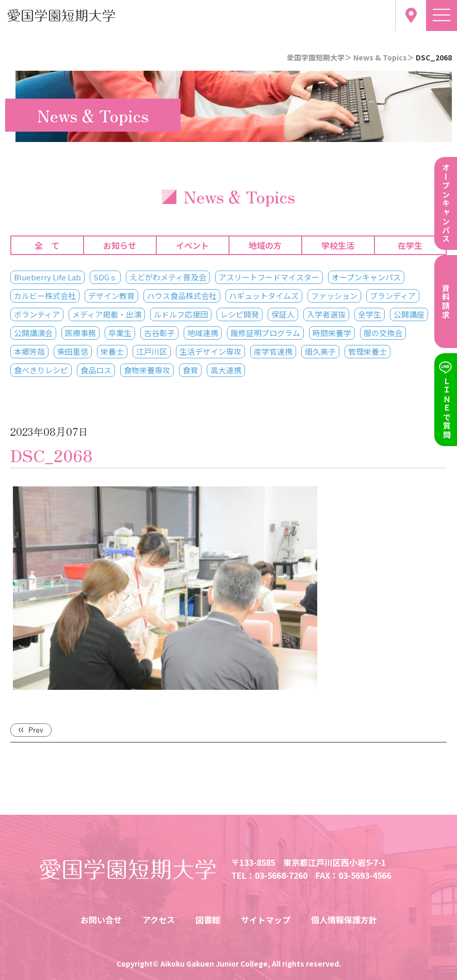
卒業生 (120, 333)
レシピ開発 (240, 314)
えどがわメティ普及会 (168, 277)
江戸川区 (152, 351)
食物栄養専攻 (147, 370)
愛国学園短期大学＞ (319, 57)
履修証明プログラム (265, 333)
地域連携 (203, 333)
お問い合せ (101, 920)
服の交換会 (383, 333)
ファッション (334, 296)
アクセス (159, 920)
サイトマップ (266, 920)
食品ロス (96, 370)
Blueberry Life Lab (47, 277)
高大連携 (226, 370)
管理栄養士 (368, 351)
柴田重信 (73, 351)
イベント (192, 245)
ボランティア (37, 314)
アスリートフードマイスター (269, 277)
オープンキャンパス (366, 277)
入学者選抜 (326, 314)
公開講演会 (33, 333)
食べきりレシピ (41, 370)
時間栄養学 (332, 333)
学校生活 (338, 245)
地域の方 (265, 245)
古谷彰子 (159, 333)
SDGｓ (105, 277)
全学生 (370, 314)
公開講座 (409, 314)
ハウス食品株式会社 (182, 296)
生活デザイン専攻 (210, 351)
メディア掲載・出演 (107, 314)
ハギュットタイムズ (264, 296)
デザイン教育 (111, 296)
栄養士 (112, 351)
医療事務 (80, 333)
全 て (47, 245)
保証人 (283, 314)
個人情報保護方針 (344, 920)
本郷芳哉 (29, 351)
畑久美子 (320, 351)
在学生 (410, 245)
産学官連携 (273, 351)
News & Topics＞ (384, 57)
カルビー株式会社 (45, 296)
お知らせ (120, 245)
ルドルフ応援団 (181, 314)
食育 (190, 370)
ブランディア (393, 296)
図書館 (208, 920)
